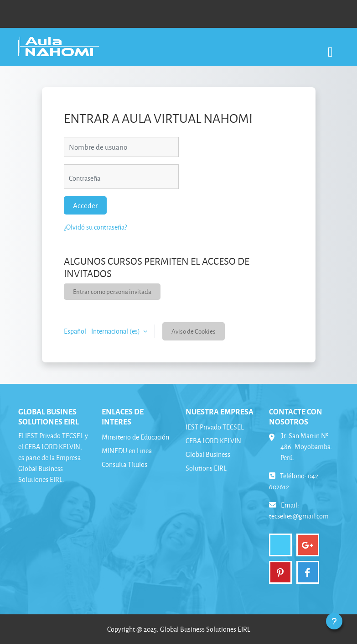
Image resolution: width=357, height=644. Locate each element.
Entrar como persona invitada (112, 291)
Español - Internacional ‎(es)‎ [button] (103, 331)
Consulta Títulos (124, 464)
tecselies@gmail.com (299, 516)
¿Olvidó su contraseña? (95, 227)
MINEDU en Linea (127, 451)
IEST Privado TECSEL (215, 427)
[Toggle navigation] (330, 47)
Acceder (85, 205)
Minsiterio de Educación (135, 437)
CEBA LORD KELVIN (213, 441)
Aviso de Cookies (194, 331)
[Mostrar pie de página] (334, 621)
